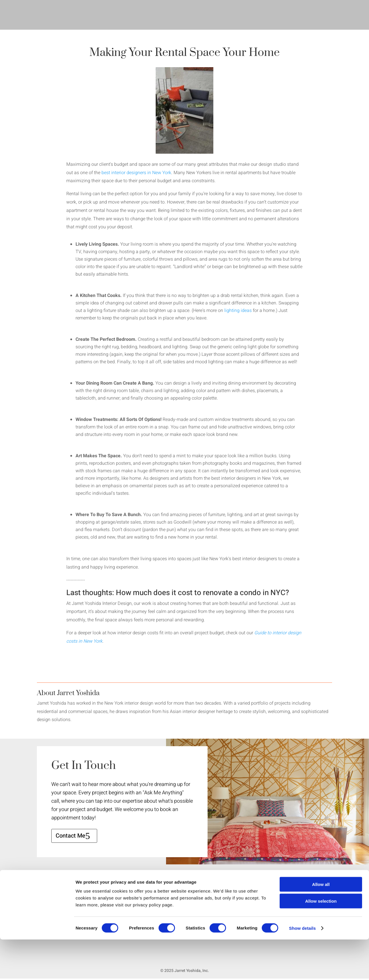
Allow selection (321, 942)
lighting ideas (238, 311)
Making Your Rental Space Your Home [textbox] (184, 54)
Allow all (321, 925)
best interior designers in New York (136, 173)
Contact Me (70, 836)
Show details (303, 969)
